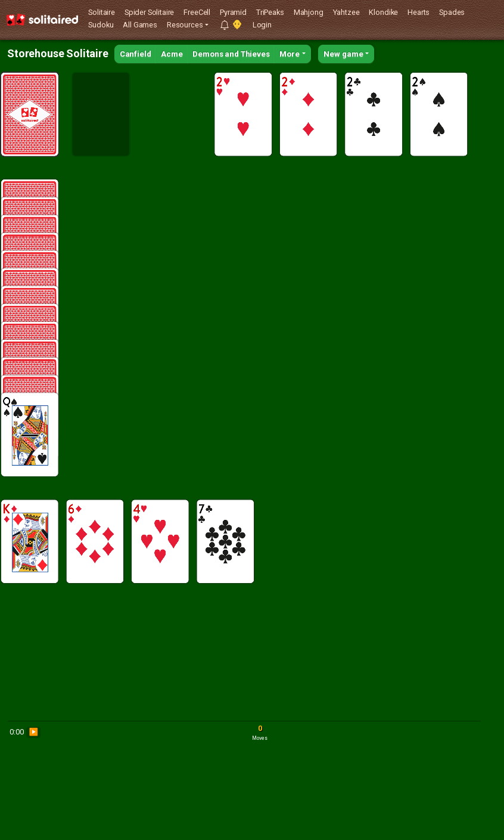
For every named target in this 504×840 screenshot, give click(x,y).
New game (343, 54)
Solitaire (102, 12)
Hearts (419, 12)
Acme (172, 54)
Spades (452, 12)
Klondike (383, 12)
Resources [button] (185, 25)
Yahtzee (346, 12)
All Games (140, 25)
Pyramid (233, 12)
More (290, 54)
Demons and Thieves (231, 54)
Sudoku (101, 25)
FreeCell (197, 12)
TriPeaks (270, 12)
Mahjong (309, 12)
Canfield (136, 54)
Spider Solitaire (149, 12)
